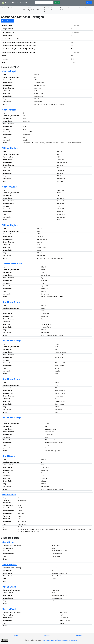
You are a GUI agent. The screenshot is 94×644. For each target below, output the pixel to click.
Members (4, 8)
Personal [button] (71, 8)
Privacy (47, 635)
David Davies (8, 456)
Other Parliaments (63, 9)
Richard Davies (10, 564)
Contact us (78, 635)
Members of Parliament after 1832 (15, 3)
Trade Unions (25, 9)
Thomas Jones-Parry (12, 264)
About (16, 635)
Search (57, 3)
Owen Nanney (9, 495)
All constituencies (7, 21)
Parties (20, 8)
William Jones (9, 587)
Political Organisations (32, 9)
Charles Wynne (10, 187)
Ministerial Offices (40, 9)
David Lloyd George (12, 302)
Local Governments (55, 9)
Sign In (89, 3)
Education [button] (79, 8)
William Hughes (10, 148)
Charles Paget (9, 71)
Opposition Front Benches (47, 10)
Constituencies (12, 8)
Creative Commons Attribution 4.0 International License (60, 640)
